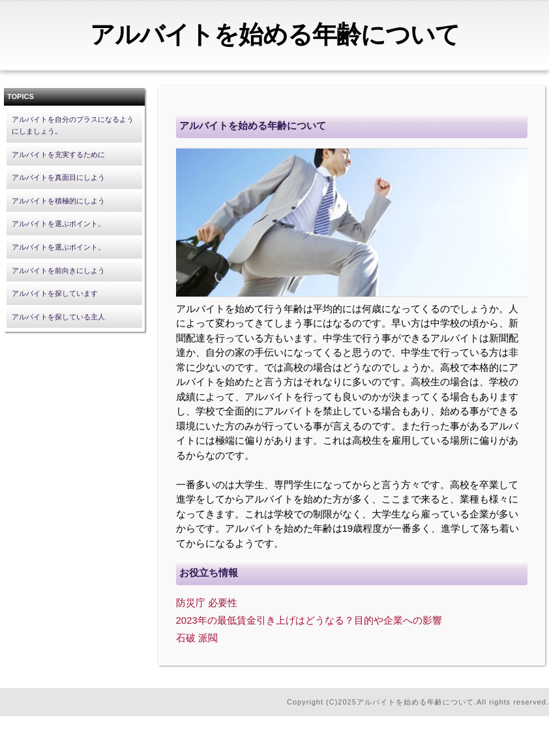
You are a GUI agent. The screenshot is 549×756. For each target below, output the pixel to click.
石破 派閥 (197, 638)
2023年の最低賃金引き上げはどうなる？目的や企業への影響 (309, 620)
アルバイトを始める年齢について (275, 35)
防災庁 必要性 (207, 603)
